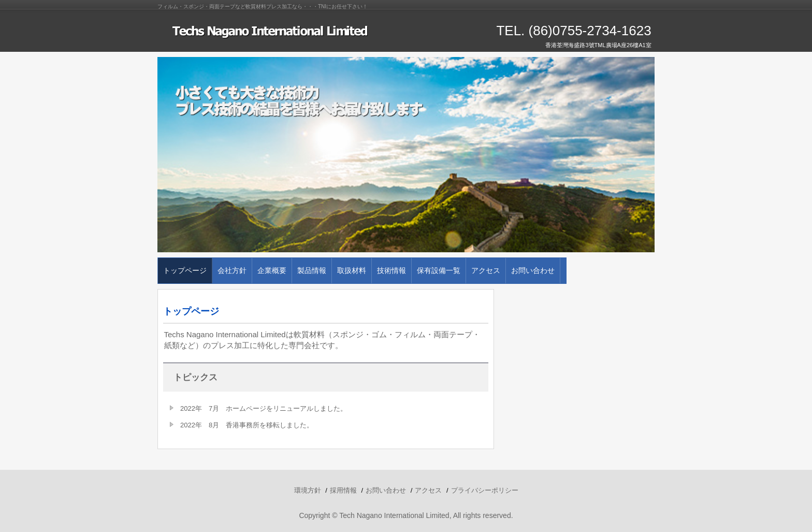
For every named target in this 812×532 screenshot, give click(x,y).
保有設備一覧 (439, 270)
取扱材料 (352, 270)
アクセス (486, 270)
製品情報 (312, 270)
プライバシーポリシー (485, 490)
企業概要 (272, 270)
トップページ (185, 270)
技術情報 (392, 270)
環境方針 (308, 490)
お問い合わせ (533, 270)
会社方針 (232, 270)
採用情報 (343, 490)
